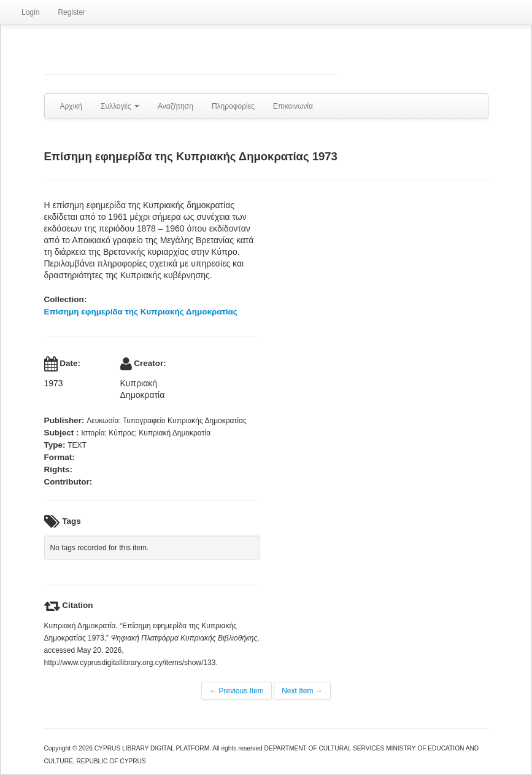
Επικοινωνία (293, 106)
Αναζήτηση (175, 106)
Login (30, 12)
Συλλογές (120, 106)
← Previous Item (237, 691)
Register (71, 12)
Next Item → (302, 691)
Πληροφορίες (233, 106)
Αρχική (71, 106)
